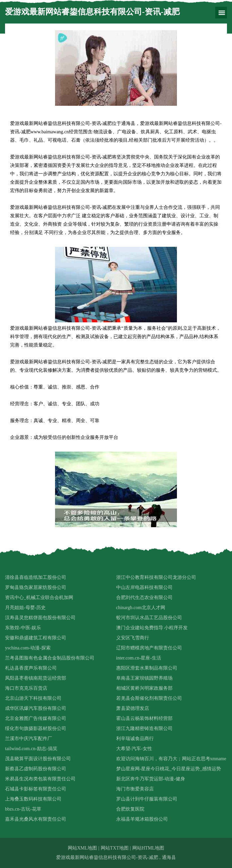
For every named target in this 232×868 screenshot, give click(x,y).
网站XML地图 (82, 848)
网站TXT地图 (115, 848)
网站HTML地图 (148, 848)
